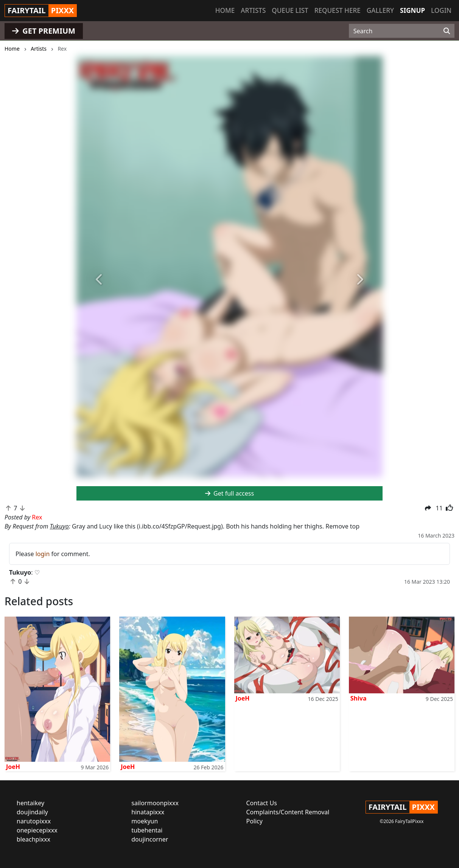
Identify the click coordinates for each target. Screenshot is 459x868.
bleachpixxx (33, 839)
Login (441, 10)
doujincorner (150, 839)
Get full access (229, 493)
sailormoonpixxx (155, 803)
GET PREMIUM (44, 31)
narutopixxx (34, 821)
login (43, 554)
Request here (338, 10)
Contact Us (262, 803)
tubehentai (147, 830)
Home (225, 10)
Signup (412, 10)
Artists (253, 10)
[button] (99, 280)
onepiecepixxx (37, 830)
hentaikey (30, 803)
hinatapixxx (148, 812)
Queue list (290, 10)
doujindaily (32, 812)
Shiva (359, 698)
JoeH (13, 767)
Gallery (380, 10)
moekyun (145, 821)
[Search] (447, 31)
